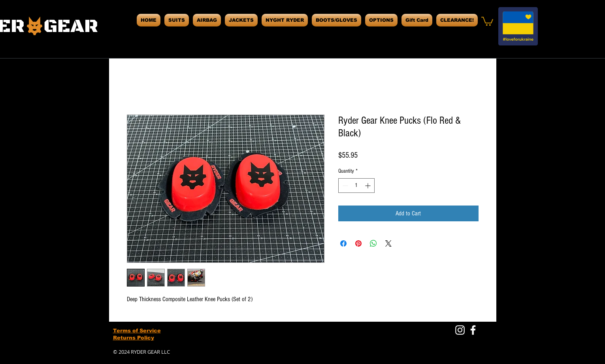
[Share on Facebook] (343, 243)
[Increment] (368, 186)
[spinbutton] (356, 186)
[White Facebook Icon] (473, 330)
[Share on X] (388, 243)
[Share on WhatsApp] (373, 243)
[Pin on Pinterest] (358, 243)
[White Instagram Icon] (460, 330)
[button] (487, 21)
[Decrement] (344, 186)
